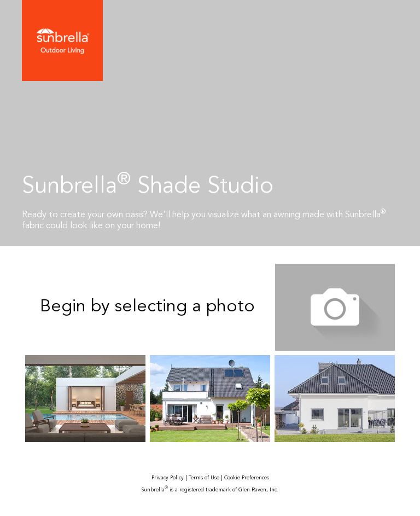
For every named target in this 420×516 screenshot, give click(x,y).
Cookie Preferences (247, 478)
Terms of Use (204, 478)
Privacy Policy (168, 478)
